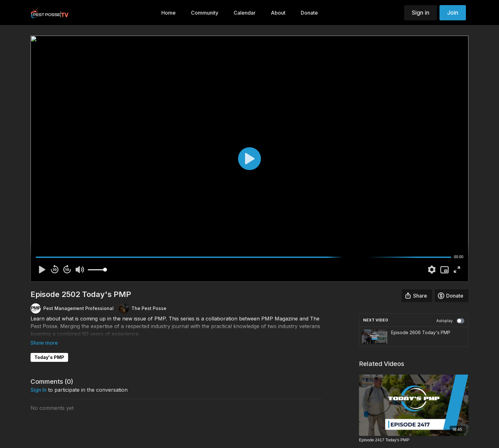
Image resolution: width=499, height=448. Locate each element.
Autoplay (450, 321)
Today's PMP (49, 348)
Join (453, 13)
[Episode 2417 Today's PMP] (414, 440)
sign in (39, 381)
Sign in (421, 13)
